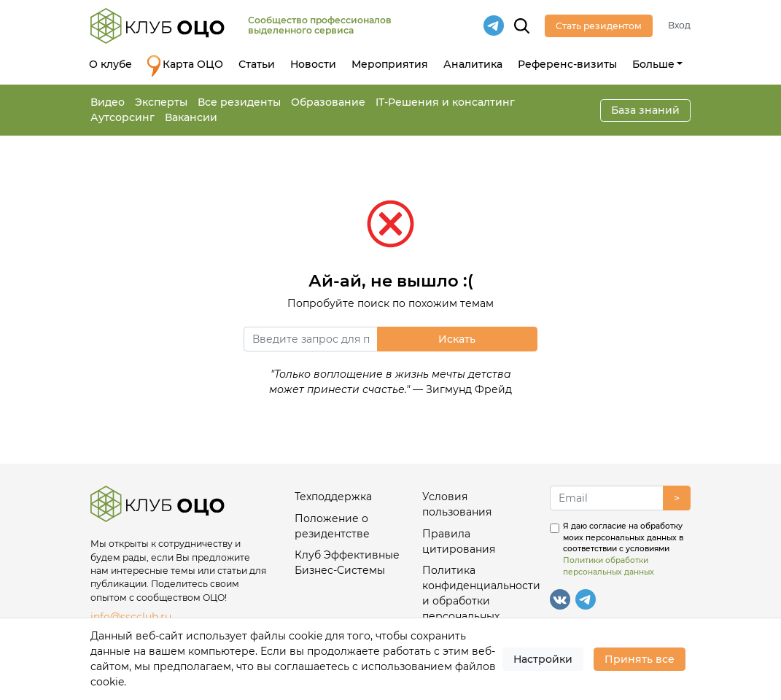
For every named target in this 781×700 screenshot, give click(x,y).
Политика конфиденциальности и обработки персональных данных (480, 601)
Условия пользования (457, 504)
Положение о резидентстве (332, 526)
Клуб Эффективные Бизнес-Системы (347, 563)
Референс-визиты (567, 64)
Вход (679, 25)
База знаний (645, 110)
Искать (457, 339)
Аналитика (473, 64)
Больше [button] (653, 64)
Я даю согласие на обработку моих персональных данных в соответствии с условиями (623, 549)
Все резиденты (239, 102)
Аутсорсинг (123, 117)
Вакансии (191, 117)
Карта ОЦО (185, 66)
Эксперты (161, 102)
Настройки (543, 659)
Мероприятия (390, 64)
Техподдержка (333, 497)
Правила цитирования (459, 541)
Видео (108, 102)
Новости (313, 64)
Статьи (257, 64)
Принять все (640, 659)
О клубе (110, 64)
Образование (328, 102)
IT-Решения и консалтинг (445, 102)
